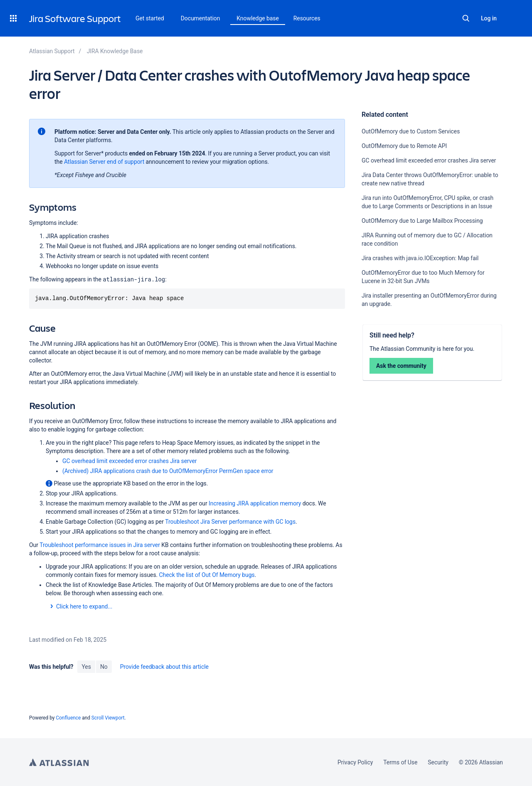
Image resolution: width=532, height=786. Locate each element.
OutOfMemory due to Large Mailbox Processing (422, 221)
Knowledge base (258, 18)
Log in (489, 18)
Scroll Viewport (108, 718)
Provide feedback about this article (164, 667)
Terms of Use (400, 762)
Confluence (68, 718)
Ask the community (401, 366)
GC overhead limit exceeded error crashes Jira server (429, 160)
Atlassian (59, 762)
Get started (150, 18)
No (104, 667)
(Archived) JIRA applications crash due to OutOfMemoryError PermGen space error (168, 471)
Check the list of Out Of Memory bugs (207, 575)
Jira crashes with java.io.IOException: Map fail (420, 258)
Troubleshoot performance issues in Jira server (100, 545)
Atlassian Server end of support (104, 162)
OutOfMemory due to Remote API (404, 146)
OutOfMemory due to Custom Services (411, 131)
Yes (86, 667)
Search (466, 18)
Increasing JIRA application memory (255, 503)
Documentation (201, 18)
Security (438, 762)
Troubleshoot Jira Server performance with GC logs (230, 522)
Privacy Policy (355, 762)
